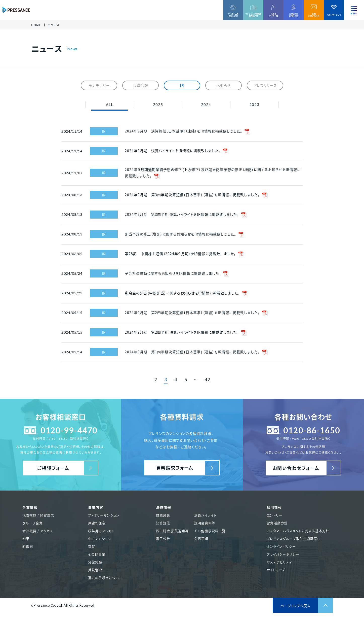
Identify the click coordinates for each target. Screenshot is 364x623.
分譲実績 (95, 562)
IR (182, 85)
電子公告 (163, 539)
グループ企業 (33, 523)
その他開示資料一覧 (210, 531)
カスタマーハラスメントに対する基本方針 (298, 531)
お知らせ (224, 85)
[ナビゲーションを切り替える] (354, 10)
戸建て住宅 (97, 523)
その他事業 (97, 554)
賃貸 (92, 546)
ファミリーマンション (104, 515)
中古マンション (99, 539)
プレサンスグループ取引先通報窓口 (294, 539)
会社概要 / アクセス (38, 531)
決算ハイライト (205, 515)
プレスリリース (265, 85)
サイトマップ (276, 570)
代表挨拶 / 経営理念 (38, 515)
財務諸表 (163, 515)
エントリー (275, 515)
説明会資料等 (205, 523)
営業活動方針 (277, 523)
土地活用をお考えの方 (294, 15)
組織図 (28, 546)
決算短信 (163, 523)
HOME (36, 25)
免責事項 (201, 539)
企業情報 (30, 507)
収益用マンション (101, 531)
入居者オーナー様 (273, 15)
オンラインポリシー (281, 546)
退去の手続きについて (105, 578)
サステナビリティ (279, 562)
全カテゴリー (99, 85)
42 (207, 379)
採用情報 (274, 507)
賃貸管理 (95, 570)
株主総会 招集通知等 (172, 531)
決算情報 (141, 85)
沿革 (26, 539)
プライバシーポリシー (283, 554)
